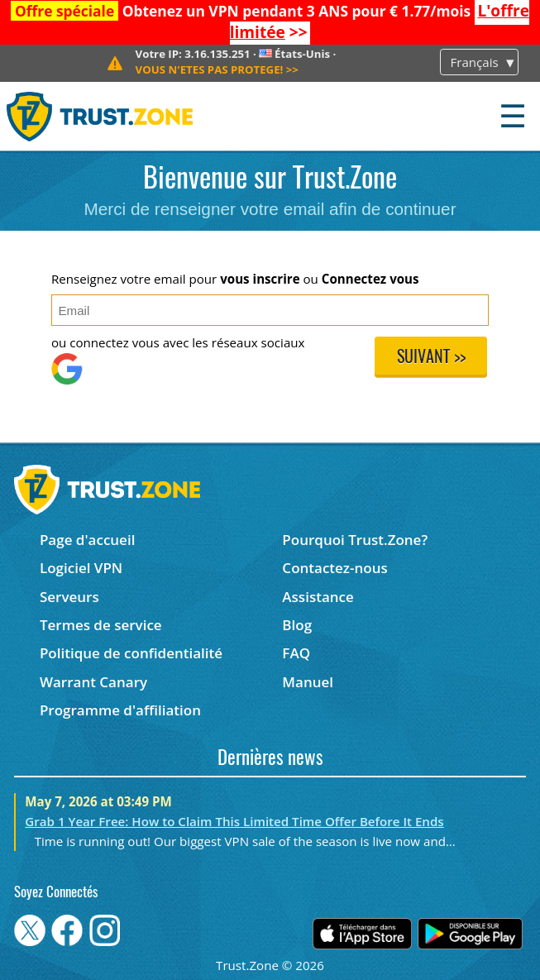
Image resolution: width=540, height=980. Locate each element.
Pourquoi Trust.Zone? (355, 540)
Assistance (318, 597)
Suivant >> (431, 358)
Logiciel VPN (81, 568)
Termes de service (101, 625)
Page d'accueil (87, 540)
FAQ (296, 653)
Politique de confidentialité (131, 653)
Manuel (308, 682)
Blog (297, 625)
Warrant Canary (93, 682)
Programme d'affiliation (120, 710)
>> (217, 69)
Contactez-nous (335, 568)
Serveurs (69, 597)
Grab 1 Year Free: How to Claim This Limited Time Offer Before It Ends (234, 821)
